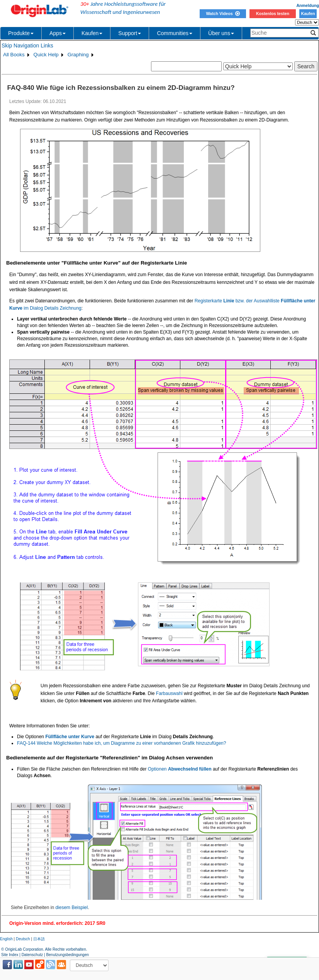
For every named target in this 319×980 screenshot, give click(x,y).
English (6, 939)
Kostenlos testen (273, 13)
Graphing (78, 55)
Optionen (180, 769)
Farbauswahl (169, 693)
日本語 (39, 939)
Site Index (10, 955)
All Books (14, 55)
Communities (175, 33)
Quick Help (46, 55)
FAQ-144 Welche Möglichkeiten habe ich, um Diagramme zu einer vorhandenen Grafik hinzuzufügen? (121, 743)
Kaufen (308, 13)
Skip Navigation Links (27, 46)
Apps (58, 33)
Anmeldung (308, 5)
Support (130, 33)
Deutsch (23, 939)
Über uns (221, 33)
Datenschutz (32, 955)
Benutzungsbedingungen (67, 955)
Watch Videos (223, 13)
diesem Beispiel (71, 907)
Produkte (21, 33)
